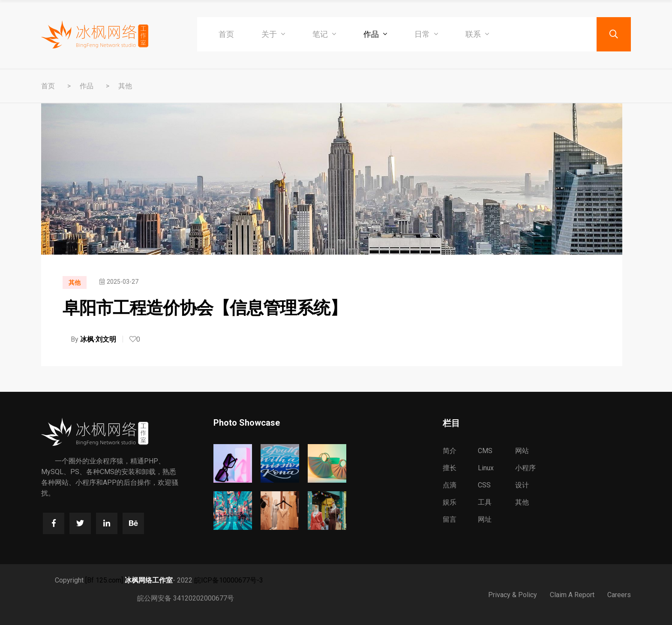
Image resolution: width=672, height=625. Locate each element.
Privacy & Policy (513, 595)
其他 (125, 86)
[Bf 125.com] (104, 580)
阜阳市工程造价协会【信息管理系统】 (205, 308)
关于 (273, 34)
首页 (226, 34)
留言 (450, 519)
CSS (484, 485)
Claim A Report (572, 595)
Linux (486, 468)
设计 (522, 485)
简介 (450, 451)
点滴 (450, 485)
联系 (477, 34)
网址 (485, 519)
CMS (485, 451)
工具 (485, 502)
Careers (619, 595)
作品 (375, 34)
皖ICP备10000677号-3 (229, 580)
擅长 (450, 468)
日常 (426, 34)
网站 (522, 451)
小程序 (525, 468)
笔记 (324, 34)
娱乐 (450, 502)
